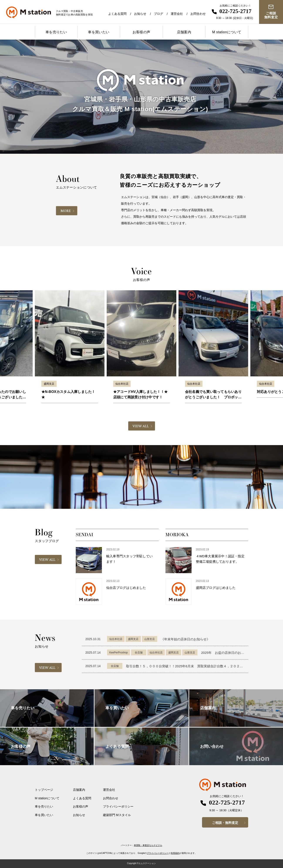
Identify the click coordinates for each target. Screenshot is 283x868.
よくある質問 (117, 14)
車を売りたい (56, 32)
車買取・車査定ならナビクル (148, 845)
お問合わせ (198, 14)
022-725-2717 (236, 11)
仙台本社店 (122, 384)
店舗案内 (184, 32)
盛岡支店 (49, 384)
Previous (40, 347)
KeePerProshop (119, 653)
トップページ (44, 790)
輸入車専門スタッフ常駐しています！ (129, 559)
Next (243, 347)
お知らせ (140, 14)
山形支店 (150, 639)
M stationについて (227, 32)
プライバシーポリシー (118, 806)
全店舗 (139, 653)
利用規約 (175, 853)
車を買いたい (99, 32)
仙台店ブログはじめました (126, 588)
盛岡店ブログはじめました (216, 588)
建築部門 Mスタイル (117, 815)
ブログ (158, 14)
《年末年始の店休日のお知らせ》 (185, 639)
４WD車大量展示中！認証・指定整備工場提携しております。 (220, 559)
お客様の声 (141, 32)
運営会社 (177, 14)
